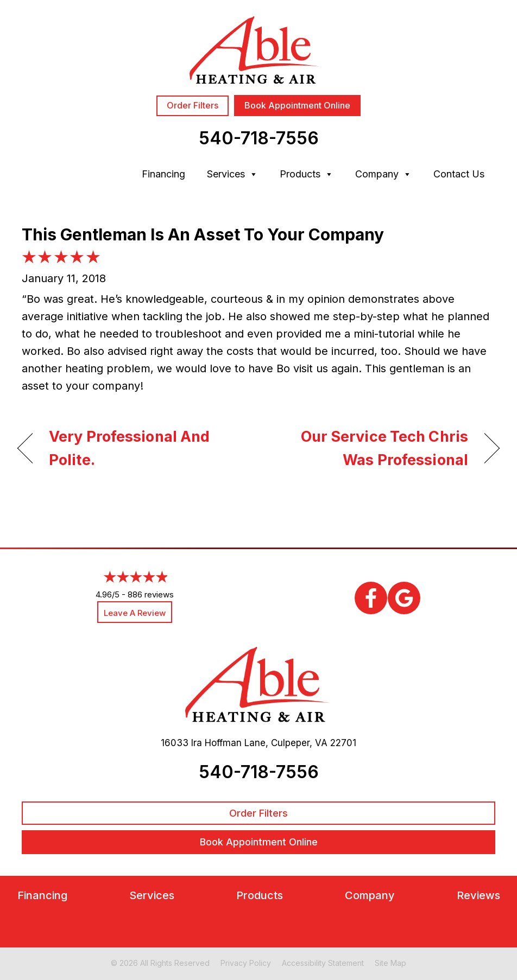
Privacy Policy (246, 963)
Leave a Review (135, 613)
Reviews (478, 896)
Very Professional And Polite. (129, 448)
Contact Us (459, 174)
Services (232, 174)
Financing (163, 174)
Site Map (390, 963)
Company (383, 174)
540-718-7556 (259, 138)
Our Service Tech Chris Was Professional (370, 448)
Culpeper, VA (299, 743)
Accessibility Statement (323, 963)
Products (307, 174)
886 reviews (151, 594)
